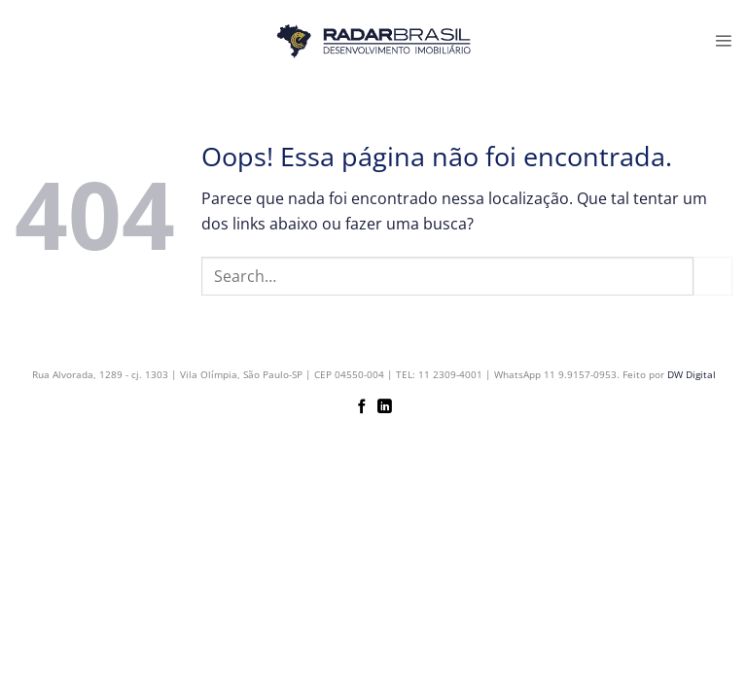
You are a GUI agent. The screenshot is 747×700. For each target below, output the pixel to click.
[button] (723, 40)
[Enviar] (713, 276)
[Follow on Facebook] (362, 407)
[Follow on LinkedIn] (385, 407)
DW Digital (692, 374)
